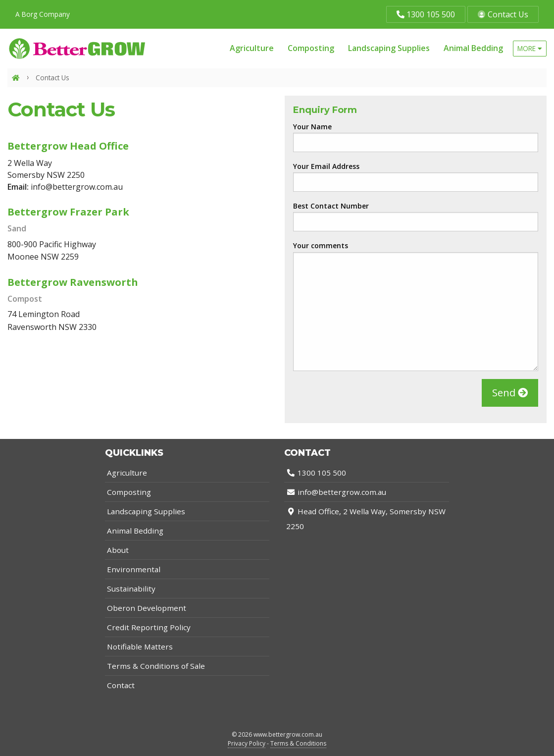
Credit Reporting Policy (149, 627)
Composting (311, 48)
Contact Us (503, 14)
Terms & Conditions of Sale (156, 666)
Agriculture (252, 48)
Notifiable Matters (140, 647)
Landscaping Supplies (389, 48)
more (530, 48)
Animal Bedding (473, 48)
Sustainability (131, 589)
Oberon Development (147, 608)
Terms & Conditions (298, 743)
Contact (121, 685)
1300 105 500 (426, 14)
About (118, 550)
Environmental (134, 569)
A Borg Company (43, 14)
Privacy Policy (247, 743)
